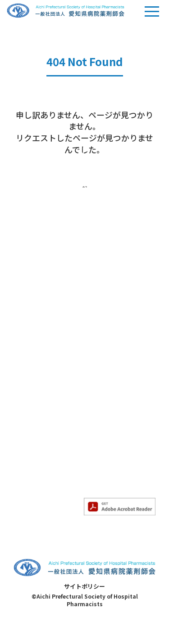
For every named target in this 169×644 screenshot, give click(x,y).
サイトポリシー (84, 608)
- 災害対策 (28, 513)
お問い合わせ (104, 437)
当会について (32, 304)
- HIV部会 (98, 389)
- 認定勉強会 (31, 435)
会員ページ (100, 410)
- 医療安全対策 (34, 485)
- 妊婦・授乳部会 (109, 375)
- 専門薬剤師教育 (109, 320)
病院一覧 (97, 465)
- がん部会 (99, 334)
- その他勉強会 (34, 448)
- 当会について (34, 320)
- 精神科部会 (103, 361)
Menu (152, 15)
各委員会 (26, 470)
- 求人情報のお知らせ (44, 384)
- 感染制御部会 (106, 347)
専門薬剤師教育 (107, 304)
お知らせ (26, 355)
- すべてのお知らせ (40, 371)
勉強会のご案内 (36, 405)
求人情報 (97, 423)
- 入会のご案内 (34, 334)
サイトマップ (104, 451)
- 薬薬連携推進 (34, 499)
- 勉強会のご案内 (38, 421)
